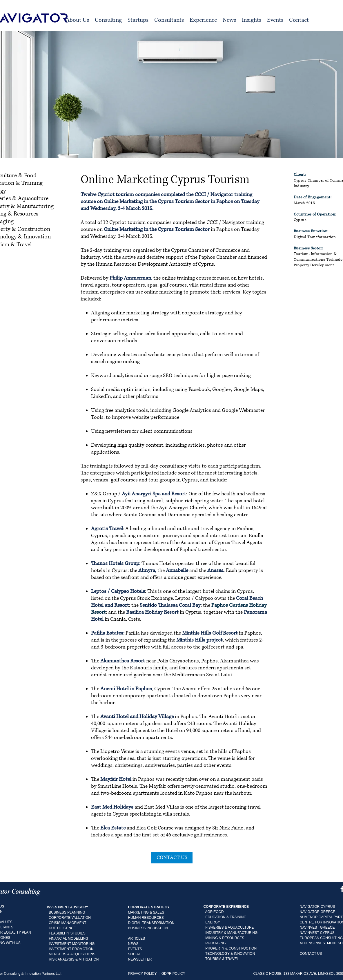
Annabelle (177, 570)
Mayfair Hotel (116, 779)
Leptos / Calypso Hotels (118, 591)
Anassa (215, 570)
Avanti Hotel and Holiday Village (137, 717)
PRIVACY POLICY (143, 974)
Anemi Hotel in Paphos (126, 689)
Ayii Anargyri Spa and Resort (154, 494)
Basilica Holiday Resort (152, 612)
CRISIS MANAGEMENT (67, 923)
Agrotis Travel (107, 529)
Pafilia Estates (107, 633)
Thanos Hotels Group (115, 564)
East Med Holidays (112, 807)
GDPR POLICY (174, 974)
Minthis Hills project (199, 640)
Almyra (147, 570)
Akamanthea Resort (123, 661)
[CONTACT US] (172, 858)
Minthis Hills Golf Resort (210, 633)
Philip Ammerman (130, 278)
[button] (108, 20)
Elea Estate (113, 828)
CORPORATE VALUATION (70, 918)
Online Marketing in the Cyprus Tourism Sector (157, 229)
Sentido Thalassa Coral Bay (170, 605)
